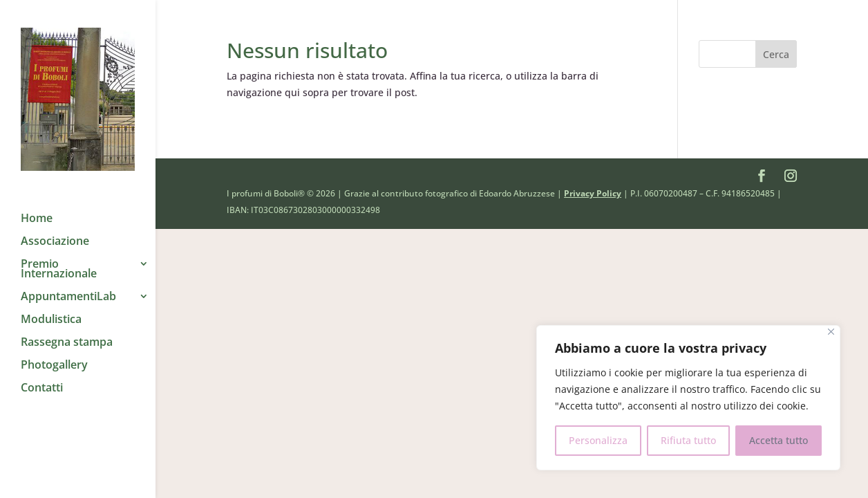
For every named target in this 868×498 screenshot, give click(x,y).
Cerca (776, 54)
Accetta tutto (779, 440)
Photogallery (54, 352)
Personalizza (598, 440)
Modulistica (51, 306)
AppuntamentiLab (68, 284)
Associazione (55, 228)
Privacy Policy (593, 193)
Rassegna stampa (67, 329)
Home (37, 205)
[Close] (831, 332)
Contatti (42, 375)
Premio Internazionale (59, 256)
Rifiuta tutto (688, 440)
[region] (688, 398)
